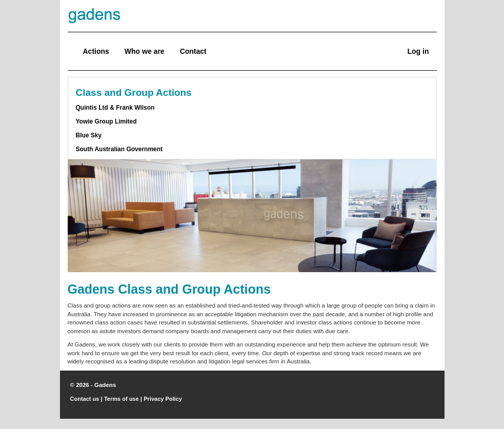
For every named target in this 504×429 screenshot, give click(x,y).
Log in (418, 51)
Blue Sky (89, 135)
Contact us (85, 399)
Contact (193, 51)
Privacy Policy (163, 399)
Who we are (145, 51)
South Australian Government (119, 149)
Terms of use (122, 399)
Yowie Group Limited (106, 121)
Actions (96, 51)
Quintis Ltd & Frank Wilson (115, 108)
